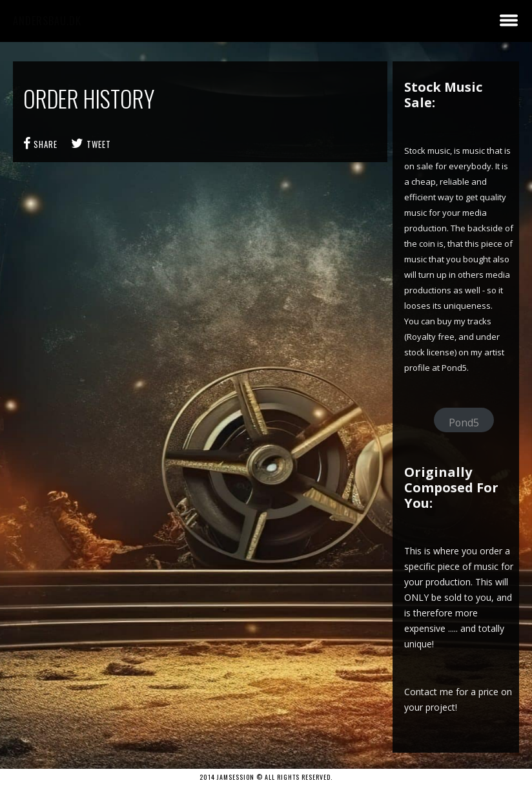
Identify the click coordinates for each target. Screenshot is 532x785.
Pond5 (464, 423)
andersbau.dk (47, 21)
